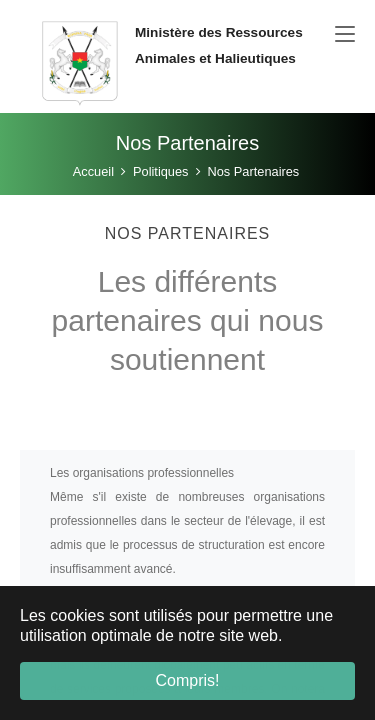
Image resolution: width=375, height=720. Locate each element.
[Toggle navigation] (345, 35)
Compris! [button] (187, 680)
